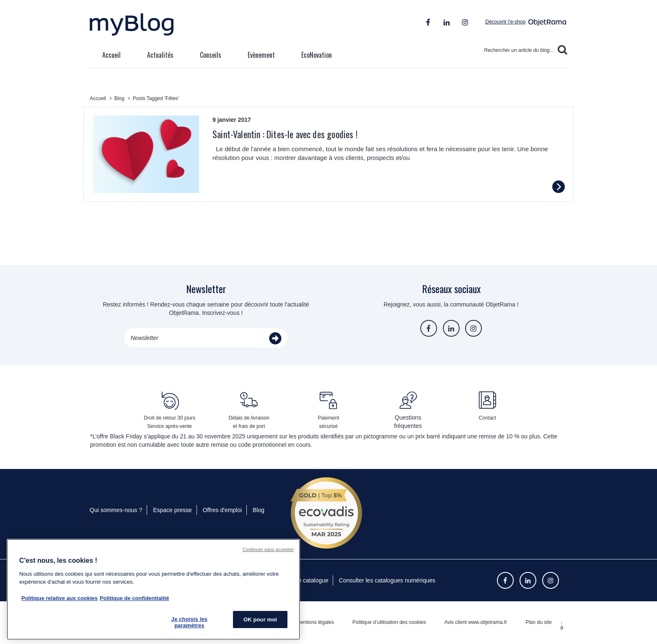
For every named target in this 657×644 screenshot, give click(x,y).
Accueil (111, 55)
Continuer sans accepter (268, 549)
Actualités (160, 55)
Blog (259, 510)
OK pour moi (260, 620)
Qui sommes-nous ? (116, 510)
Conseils (211, 55)
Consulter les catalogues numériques (387, 580)
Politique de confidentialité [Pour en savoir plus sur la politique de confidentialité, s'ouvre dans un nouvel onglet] (134, 598)
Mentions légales (315, 622)
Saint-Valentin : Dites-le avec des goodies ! (285, 134)
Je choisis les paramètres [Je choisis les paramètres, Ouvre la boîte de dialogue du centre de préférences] (189, 622)
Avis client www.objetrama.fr (476, 622)
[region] (153, 589)
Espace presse (172, 510)
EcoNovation (317, 55)
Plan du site (539, 622)
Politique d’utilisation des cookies (389, 622)
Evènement (261, 55)
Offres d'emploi (222, 510)
